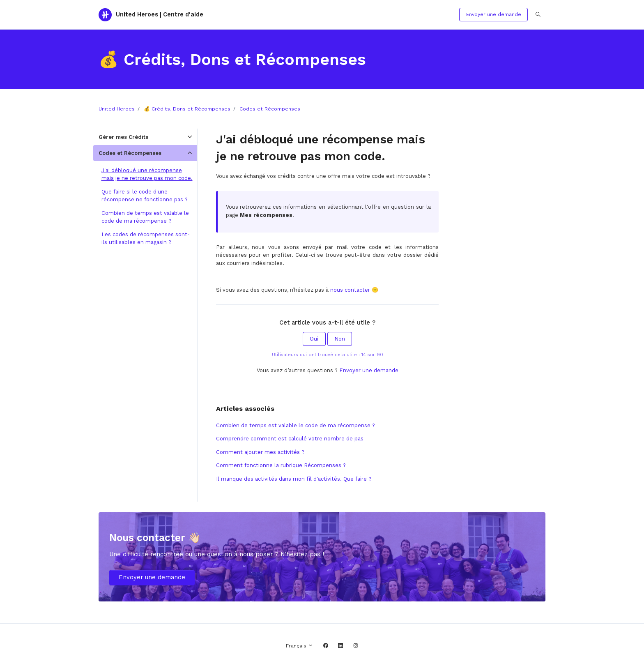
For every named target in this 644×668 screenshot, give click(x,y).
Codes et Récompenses (270, 109)
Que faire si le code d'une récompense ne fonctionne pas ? (145, 196)
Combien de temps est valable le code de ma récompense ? (296, 425)
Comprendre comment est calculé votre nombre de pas (290, 439)
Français (299, 646)
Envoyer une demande (494, 14)
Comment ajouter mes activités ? (260, 452)
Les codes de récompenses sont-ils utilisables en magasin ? (146, 238)
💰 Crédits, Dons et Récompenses (187, 109)
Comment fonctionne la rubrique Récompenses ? (281, 465)
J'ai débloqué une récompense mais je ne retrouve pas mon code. (147, 174)
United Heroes (117, 109)
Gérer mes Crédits (123, 137)
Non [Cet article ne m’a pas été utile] (340, 339)
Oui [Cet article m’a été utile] (314, 339)
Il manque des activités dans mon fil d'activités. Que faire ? (294, 479)
